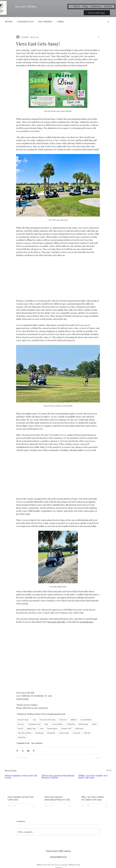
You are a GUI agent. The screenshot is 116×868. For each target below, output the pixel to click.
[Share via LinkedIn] (28, 751)
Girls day (87, 733)
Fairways (21, 724)
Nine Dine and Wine (24, 733)
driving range (83, 724)
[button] (108, 22)
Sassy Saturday (57, 724)
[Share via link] (34, 751)
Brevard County (23, 720)
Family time (22, 737)
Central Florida (86, 720)
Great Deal (76, 733)
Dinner (94, 724)
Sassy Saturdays (45, 21)
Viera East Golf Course (48, 720)
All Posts (9, 21)
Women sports (52, 728)
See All (109, 770)
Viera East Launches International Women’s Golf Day (57, 798)
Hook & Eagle (64, 733)
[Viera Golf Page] (97, 13)
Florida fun (51, 733)
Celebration (71, 724)
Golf (34, 720)
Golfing (60, 21)
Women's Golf (66, 728)
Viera (42, 728)
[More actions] (99, 37)
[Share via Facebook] (17, 751)
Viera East (63, 720)
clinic (46, 724)
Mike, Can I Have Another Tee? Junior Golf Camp (93, 798)
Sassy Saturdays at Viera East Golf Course (21, 798)
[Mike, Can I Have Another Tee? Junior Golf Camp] (95, 784)
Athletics (73, 720)
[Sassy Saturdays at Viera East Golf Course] (21, 784)
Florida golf (39, 733)
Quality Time (31, 728)
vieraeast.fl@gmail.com (58, 857)
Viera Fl (20, 728)
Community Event (25, 21)
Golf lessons (79, 728)
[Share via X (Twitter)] (23, 751)
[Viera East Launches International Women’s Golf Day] (58, 784)
